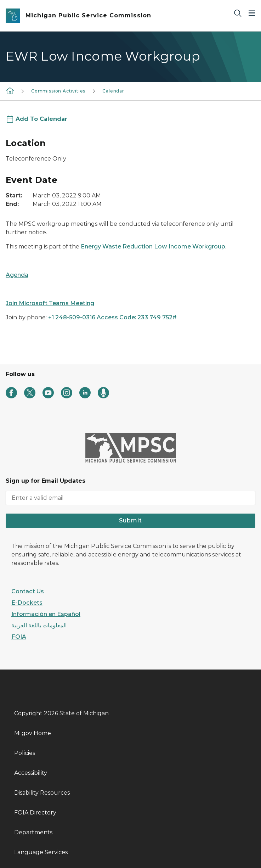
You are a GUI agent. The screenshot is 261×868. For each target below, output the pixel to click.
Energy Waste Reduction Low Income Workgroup (153, 247)
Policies (25, 753)
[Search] (238, 13)
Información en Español (46, 614)
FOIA (19, 637)
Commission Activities (58, 91)
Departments (33, 832)
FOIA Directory (35, 813)
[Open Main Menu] (252, 13)
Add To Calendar (41, 119)
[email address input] (130, 498)
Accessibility (31, 773)
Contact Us (28, 591)
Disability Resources (42, 793)
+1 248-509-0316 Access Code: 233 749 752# (112, 317)
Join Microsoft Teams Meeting (50, 303)
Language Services (41, 852)
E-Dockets (27, 603)
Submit (130, 520)
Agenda (17, 275)
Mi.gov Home (33, 733)
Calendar (113, 91)
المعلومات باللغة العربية (39, 625)
